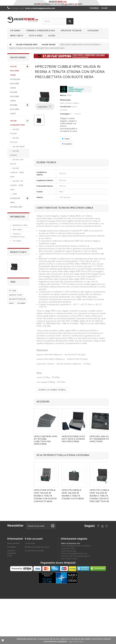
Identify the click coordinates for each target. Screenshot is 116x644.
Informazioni (17, 390)
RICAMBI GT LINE (17, 243)
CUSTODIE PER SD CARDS (16, 377)
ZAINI (14, 194)
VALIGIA (22, 532)
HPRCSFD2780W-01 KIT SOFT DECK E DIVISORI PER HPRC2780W (74, 439)
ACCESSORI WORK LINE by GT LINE (16, 274)
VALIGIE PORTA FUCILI (17, 360)
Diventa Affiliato (19, 437)
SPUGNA (13, 523)
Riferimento (65, 100)
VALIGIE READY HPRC (17, 216)
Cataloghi (93, 30)
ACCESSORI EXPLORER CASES (15, 84)
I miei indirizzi (31, 579)
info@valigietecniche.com (77, 578)
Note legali (17, 402)
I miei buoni (30, 586)
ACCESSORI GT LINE (17, 236)
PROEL (12, 532)
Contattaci (94, 8)
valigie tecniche (16, 519)
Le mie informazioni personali (38, 583)
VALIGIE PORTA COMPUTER (17, 316)
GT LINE (12, 502)
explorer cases (16, 507)
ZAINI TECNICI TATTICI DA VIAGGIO (16, 306)
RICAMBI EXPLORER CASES (15, 109)
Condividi (67, 144)
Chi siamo (15, 30)
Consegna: (65, 114)
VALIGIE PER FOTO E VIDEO (16, 325)
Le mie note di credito (34, 575)
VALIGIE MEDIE (18, 147)
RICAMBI (21, 515)
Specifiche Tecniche (71, 30)
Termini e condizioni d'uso (41, 30)
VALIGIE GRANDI (14, 153)
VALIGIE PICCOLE (14, 140)
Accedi (104, 8)
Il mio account (34, 563)
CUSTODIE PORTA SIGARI (16, 368)
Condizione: (66, 107)
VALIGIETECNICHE (17, 511)
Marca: (63, 95)
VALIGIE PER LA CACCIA (17, 351)
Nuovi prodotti (14, 568)
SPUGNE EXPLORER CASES (15, 96)
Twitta (66, 139)
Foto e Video (36, 36)
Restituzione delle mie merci (37, 572)
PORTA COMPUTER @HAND (15, 290)
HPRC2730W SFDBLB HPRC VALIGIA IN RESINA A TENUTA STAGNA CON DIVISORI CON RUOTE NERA (45, 496)
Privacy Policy (18, 433)
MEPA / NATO (17, 36)
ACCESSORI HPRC (15, 200)
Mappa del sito (14, 601)
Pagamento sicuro (20, 417)
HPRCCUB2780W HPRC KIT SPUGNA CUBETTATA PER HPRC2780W (46, 440)
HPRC (11, 515)
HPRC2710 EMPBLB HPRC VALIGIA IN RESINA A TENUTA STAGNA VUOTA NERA (73, 494)
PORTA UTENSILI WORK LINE (17, 264)
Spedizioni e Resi (20, 397)
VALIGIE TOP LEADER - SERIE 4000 (17, 185)
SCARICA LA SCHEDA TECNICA (52, 390)
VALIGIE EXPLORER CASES (15, 71)
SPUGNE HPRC (16, 207)
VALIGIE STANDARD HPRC (18, 123)
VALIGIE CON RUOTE (17, 162)
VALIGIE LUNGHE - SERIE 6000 (17, 172)
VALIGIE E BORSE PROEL (17, 252)
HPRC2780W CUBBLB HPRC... (18, 473)
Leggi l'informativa (75, 641)
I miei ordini (30, 568)
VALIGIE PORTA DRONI (17, 334)
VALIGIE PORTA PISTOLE (17, 342)
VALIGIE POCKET (14, 131)
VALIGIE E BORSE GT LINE (17, 228)
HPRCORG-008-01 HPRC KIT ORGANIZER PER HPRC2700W (102, 439)
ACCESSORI (14, 528)
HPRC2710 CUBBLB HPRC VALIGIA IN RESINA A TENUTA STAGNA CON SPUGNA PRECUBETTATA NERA (101, 496)
